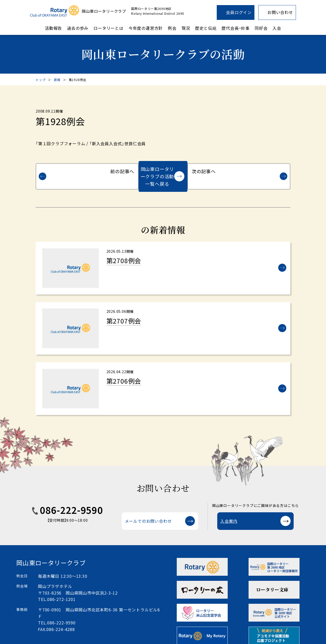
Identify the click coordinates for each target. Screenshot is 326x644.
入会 (277, 28)
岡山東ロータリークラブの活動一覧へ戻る (157, 169)
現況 (186, 28)
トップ (40, 80)
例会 (172, 28)
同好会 (261, 28)
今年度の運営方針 (146, 28)
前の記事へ (65, 169)
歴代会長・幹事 (236, 28)
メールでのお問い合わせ (148, 513)
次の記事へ (261, 169)
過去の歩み (78, 28)
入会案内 (229, 513)
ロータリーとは (108, 28)
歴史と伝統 (206, 28)
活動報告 (53, 28)
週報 (57, 80)
